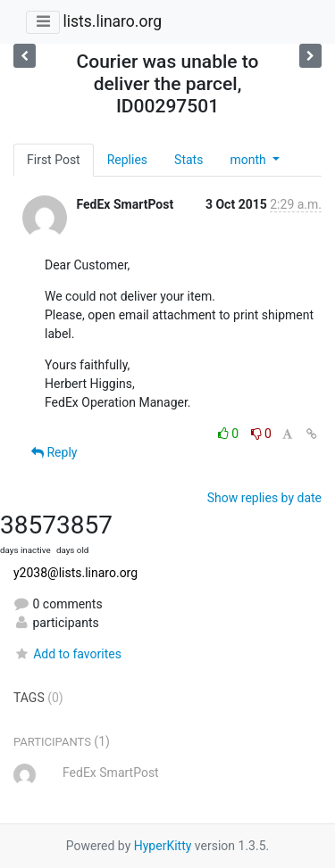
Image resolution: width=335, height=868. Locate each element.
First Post (54, 160)
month (249, 160)
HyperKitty (163, 846)
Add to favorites (67, 654)
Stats (188, 160)
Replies (127, 160)
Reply (54, 452)
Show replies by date (264, 498)
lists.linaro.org (112, 21)
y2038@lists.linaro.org (75, 573)
